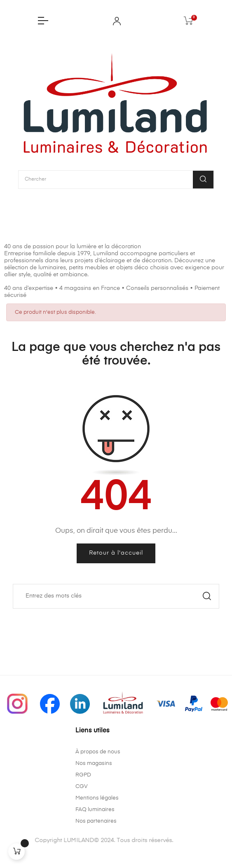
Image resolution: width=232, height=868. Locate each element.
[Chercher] (116, 596)
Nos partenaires (96, 821)
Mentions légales (97, 798)
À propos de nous (98, 752)
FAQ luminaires (95, 810)
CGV (82, 787)
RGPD (83, 775)
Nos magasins (94, 763)
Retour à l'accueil (116, 553)
